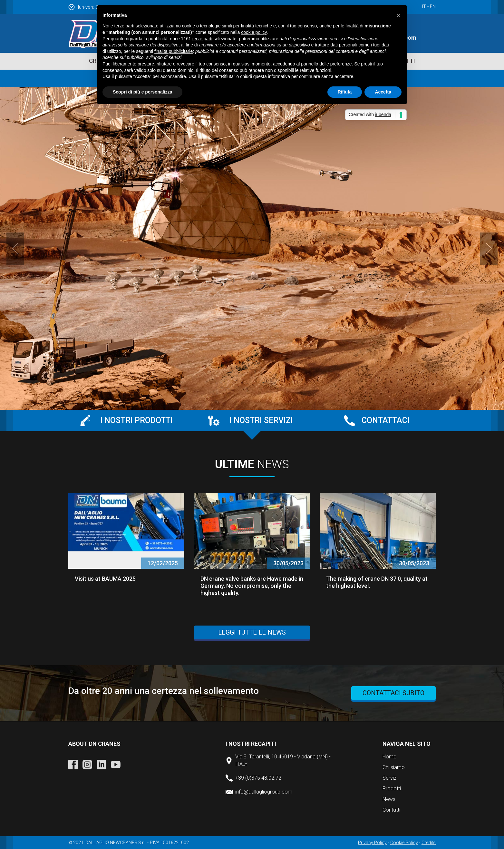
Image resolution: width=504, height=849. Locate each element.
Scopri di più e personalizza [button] (142, 92)
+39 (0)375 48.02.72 (258, 778)
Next (489, 249)
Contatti (391, 810)
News (389, 799)
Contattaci (386, 420)
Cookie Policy (404, 843)
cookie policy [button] (254, 32)
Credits (429, 843)
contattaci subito (393, 693)
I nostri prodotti (136, 420)
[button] (398, 15)
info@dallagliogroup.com (264, 792)
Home (389, 757)
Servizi (390, 778)
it (424, 6)
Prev (15, 249)
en (433, 6)
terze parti (202, 39)
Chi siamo (394, 767)
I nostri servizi (261, 420)
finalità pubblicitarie (174, 51)
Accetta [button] (383, 92)
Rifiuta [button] (345, 92)
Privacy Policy (372, 843)
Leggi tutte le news (252, 632)
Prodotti (392, 789)
